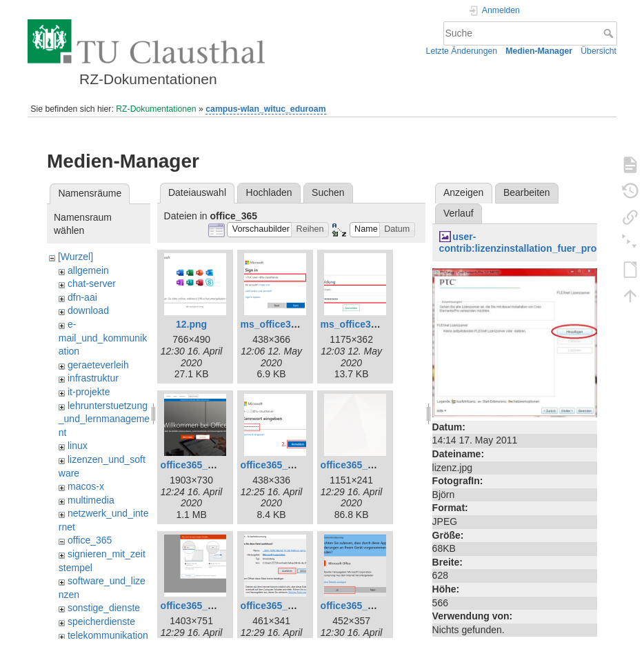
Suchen (328, 192)
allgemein (88, 270)
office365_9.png (277, 606)
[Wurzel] (76, 257)
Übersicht (598, 51)
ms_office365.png (361, 324)
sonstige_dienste (104, 608)
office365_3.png (277, 465)
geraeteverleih (98, 365)
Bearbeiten (527, 192)
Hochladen (269, 192)
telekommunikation (108, 635)
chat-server (92, 283)
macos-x (86, 486)
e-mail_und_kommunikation (103, 338)
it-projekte (89, 392)
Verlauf (459, 213)
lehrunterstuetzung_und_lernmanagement (104, 419)
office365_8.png (197, 606)
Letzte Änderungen (462, 51)
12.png (191, 324)
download (88, 310)
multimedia (91, 500)
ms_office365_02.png (290, 324)
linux (78, 446)
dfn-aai (82, 297)
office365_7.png (357, 465)
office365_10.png (360, 606)
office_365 (90, 540)
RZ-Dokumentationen (156, 109)
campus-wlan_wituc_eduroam (265, 109)
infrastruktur (93, 378)
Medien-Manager (539, 51)
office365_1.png (197, 465)
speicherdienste (101, 621)
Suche (610, 33)
